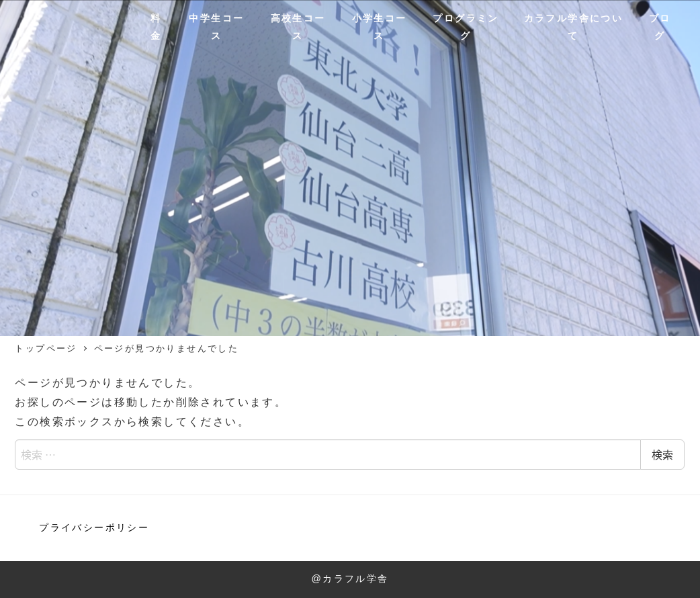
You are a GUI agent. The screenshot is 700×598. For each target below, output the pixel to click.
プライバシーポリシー (94, 527)
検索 (662, 454)
